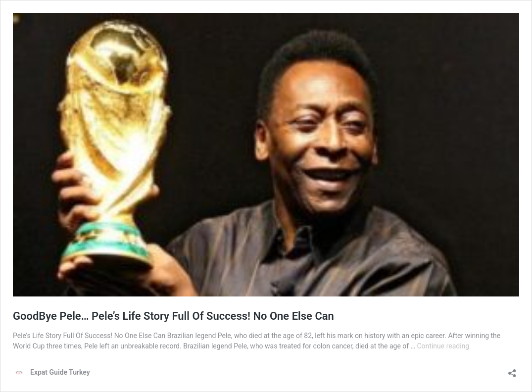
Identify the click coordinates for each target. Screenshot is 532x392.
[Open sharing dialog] (512, 370)
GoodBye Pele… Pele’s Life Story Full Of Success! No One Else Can (173, 316)
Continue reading (443, 346)
